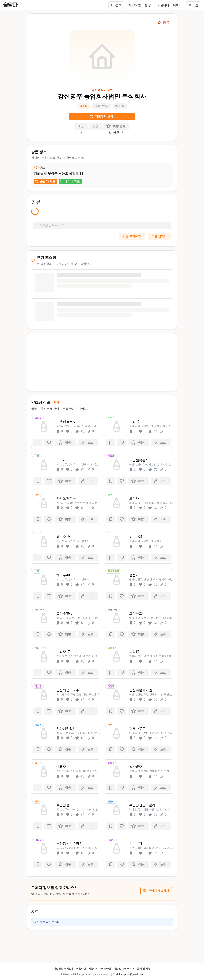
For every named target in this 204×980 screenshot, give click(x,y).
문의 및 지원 (144, 969)
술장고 (149, 5)
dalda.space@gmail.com (130, 974)
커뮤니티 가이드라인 (100, 969)
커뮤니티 (163, 5)
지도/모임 (135, 5)
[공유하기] (163, 23)
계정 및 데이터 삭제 (124, 969)
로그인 (193, 5)
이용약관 (81, 969)
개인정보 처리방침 (64, 969)
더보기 (177, 5)
